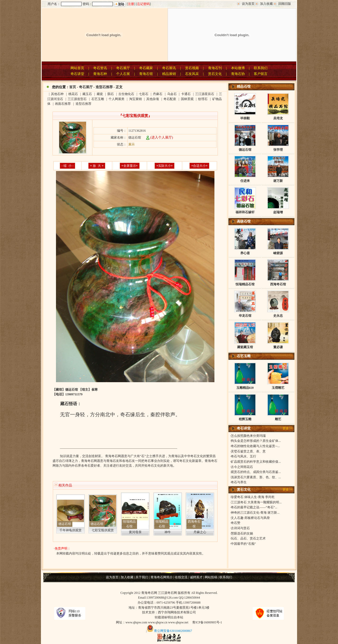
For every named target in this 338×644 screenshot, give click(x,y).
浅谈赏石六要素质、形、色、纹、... (256, 477)
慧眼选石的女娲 (242, 533)
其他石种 (57, 94)
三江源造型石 (77, 99)
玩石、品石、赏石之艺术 (248, 538)
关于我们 (142, 577)
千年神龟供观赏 (71, 530)
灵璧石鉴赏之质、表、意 (248, 451)
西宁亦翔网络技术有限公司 (177, 612)
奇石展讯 (169, 68)
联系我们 (261, 68)
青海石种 (100, 74)
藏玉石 (87, 94)
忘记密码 (143, 4)
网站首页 (77, 68)
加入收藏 (266, 4)
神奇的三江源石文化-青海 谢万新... (255, 513)
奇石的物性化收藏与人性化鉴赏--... (255, 446)
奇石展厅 (123, 68)
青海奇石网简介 (162, 577)
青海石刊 (215, 68)
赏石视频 (192, 68)
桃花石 (73, 94)
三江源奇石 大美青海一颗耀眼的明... (256, 502)
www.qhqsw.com (136, 622)
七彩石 (144, 94)
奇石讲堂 (77, 74)
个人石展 (123, 74)
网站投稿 (211, 577)
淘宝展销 (135, 99)
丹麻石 (158, 94)
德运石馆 (65, 524)
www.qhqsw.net (178, 622)
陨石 (111, 94)
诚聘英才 (196, 577)
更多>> (288, 428)
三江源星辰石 (205, 94)
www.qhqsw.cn (158, 622)
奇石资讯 (100, 68)
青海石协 (238, 74)
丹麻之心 (200, 532)
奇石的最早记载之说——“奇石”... (254, 507)
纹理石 (203, 99)
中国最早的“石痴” (243, 544)
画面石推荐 (63, 104)
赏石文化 (215, 74)
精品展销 (169, 74)
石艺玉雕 (98, 99)
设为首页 (248, 4)
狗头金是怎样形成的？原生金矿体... (256, 441)
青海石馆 (146, 74)
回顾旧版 (285, 4)
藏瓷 (100, 94)
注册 (131, 4)
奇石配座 (170, 99)
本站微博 (238, 68)
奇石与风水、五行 (243, 456)
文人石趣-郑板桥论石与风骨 (250, 518)
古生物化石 (126, 94)
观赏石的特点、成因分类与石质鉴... (256, 472)
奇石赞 (236, 523)
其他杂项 (153, 99)
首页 (73, 87)
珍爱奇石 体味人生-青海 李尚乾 (253, 497)
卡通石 (186, 94)
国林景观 (187, 99)
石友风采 (192, 74)
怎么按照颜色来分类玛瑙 (248, 436)
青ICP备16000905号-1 (207, 622)
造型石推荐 (104, 87)
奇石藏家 (146, 68)
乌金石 (172, 94)
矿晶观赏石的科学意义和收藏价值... (256, 462)
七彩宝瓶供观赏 (103, 530)
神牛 (168, 532)
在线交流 (181, 577)
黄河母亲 (135, 532)
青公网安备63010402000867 (173, 631)
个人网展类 (116, 99)
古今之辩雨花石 (242, 467)
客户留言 (261, 74)
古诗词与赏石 (240, 528)
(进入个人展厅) (159, 137)
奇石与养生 (239, 482)
